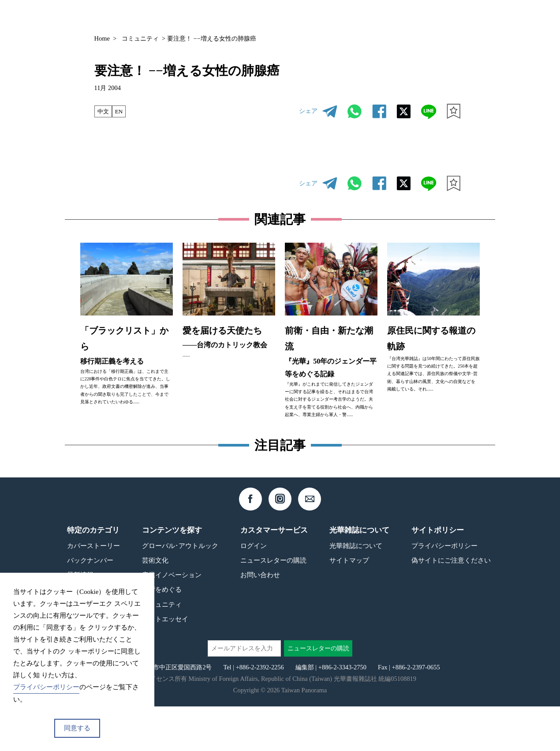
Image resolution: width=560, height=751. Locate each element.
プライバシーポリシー (444, 590)
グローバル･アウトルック (180, 590)
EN (121, 111)
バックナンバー (340, 16)
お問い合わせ (260, 619)
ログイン (254, 590)
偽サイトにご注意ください (451, 605)
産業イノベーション (172, 619)
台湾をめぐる (162, 634)
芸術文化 (155, 605)
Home (102, 38)
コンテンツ (396, 16)
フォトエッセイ (165, 663)
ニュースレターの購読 (273, 605)
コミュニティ (140, 38)
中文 (104, 111)
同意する (77, 728)
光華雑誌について (356, 590)
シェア (308, 111)
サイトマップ (349, 605)
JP (439, 16)
